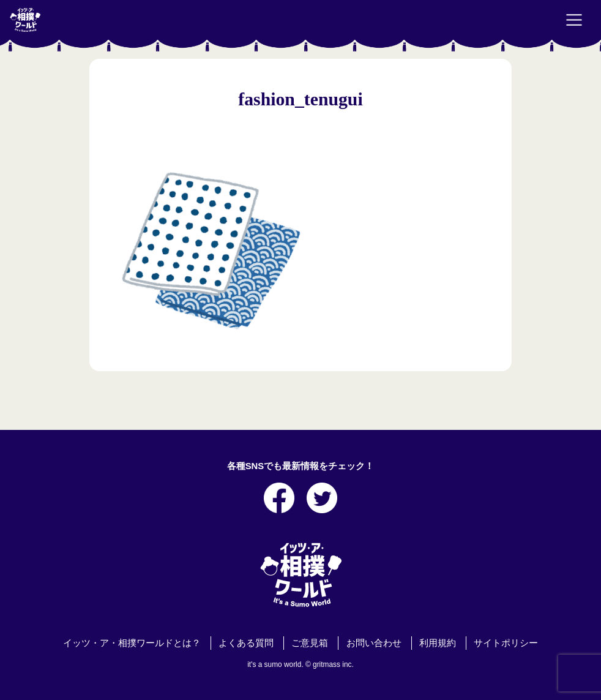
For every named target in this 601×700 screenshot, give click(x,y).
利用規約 (438, 643)
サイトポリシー (506, 643)
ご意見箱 (310, 643)
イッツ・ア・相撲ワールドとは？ (132, 643)
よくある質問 (246, 643)
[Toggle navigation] (574, 20)
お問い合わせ (374, 643)
